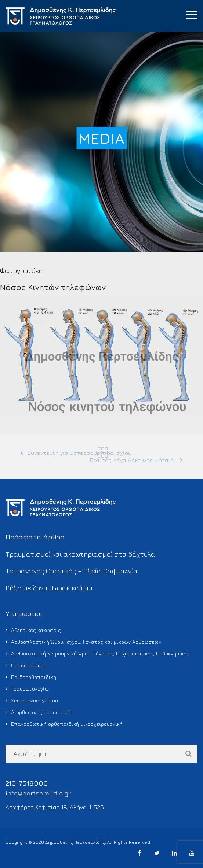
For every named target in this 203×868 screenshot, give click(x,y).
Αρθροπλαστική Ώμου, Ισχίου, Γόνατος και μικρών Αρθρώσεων (86, 642)
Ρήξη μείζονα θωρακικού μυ (49, 588)
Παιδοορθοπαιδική (34, 677)
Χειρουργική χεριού (35, 700)
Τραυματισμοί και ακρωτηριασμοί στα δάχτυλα (80, 554)
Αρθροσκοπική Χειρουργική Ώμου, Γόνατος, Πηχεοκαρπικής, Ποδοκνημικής (100, 653)
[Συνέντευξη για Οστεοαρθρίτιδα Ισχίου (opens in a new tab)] (76, 453)
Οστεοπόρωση (29, 665)
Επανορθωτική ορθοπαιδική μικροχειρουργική (67, 724)
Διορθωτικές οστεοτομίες (43, 712)
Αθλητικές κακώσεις (36, 630)
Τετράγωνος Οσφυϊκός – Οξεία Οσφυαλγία (72, 571)
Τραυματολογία (30, 689)
